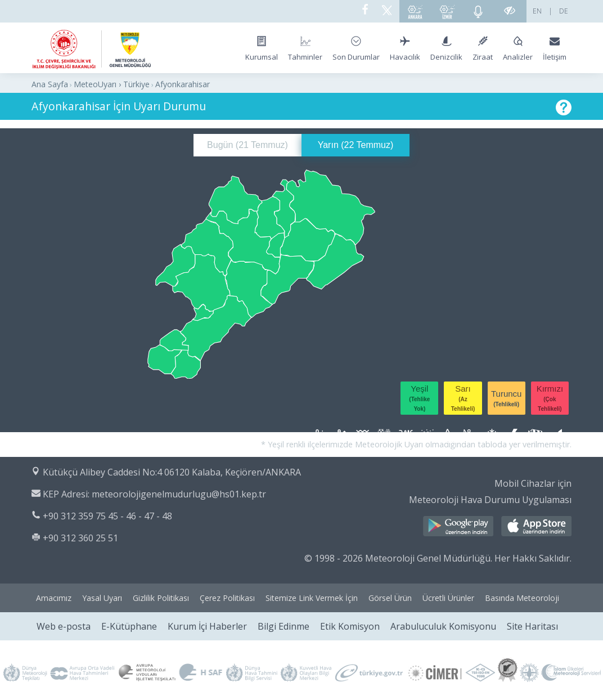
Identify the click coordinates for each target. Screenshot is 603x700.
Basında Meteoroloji (522, 598)
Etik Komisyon (350, 626)
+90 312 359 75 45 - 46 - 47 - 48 (107, 516)
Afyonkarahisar (183, 84)
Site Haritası (532, 626)
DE (564, 11)
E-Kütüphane (129, 626)
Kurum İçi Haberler (207, 626)
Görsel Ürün (390, 598)
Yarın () (356, 145)
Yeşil (419, 398)
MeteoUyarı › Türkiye (112, 84)
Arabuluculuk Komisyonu (443, 626)
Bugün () (247, 145)
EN (537, 11)
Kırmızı (550, 398)
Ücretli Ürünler (448, 598)
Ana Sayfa (50, 84)
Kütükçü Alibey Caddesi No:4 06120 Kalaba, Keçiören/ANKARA (172, 472)
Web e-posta (64, 626)
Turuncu (506, 398)
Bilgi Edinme (283, 626)
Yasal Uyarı (102, 598)
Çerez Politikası (227, 598)
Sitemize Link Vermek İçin (312, 598)
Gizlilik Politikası (161, 598)
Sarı (463, 398)
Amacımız (54, 598)
